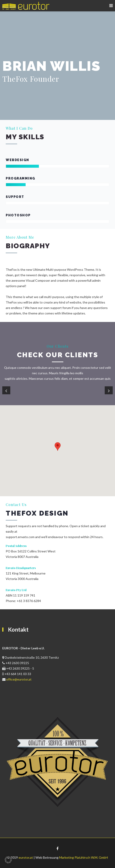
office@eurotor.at (19, 679)
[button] (8, 860)
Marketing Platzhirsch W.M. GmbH (84, 857)
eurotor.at (26, 857)
